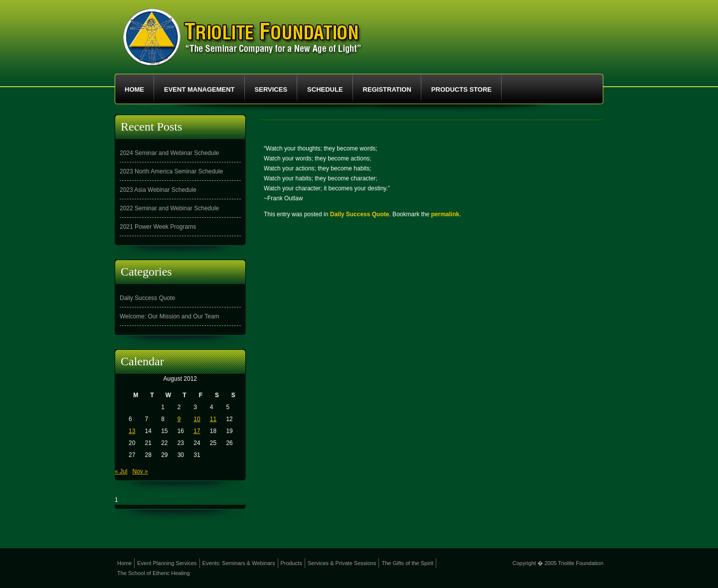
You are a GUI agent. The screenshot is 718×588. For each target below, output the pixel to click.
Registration (387, 89)
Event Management (199, 89)
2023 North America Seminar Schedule (171, 171)
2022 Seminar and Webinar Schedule (169, 208)
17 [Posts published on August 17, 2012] (197, 431)
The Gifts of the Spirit (407, 563)
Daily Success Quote (360, 214)
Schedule (325, 89)
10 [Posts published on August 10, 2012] (197, 419)
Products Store (461, 89)
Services (271, 89)
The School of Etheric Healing (154, 573)
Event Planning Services (167, 563)
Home (134, 89)
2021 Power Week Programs (158, 227)
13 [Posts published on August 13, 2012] (132, 431)
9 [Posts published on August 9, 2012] (179, 419)
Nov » (140, 471)
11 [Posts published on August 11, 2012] (213, 419)
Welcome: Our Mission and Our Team (170, 316)
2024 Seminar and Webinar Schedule (169, 153)
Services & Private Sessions (342, 563)
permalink (446, 214)
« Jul (121, 471)
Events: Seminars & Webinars (239, 563)
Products (291, 563)
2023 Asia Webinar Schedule (158, 190)
